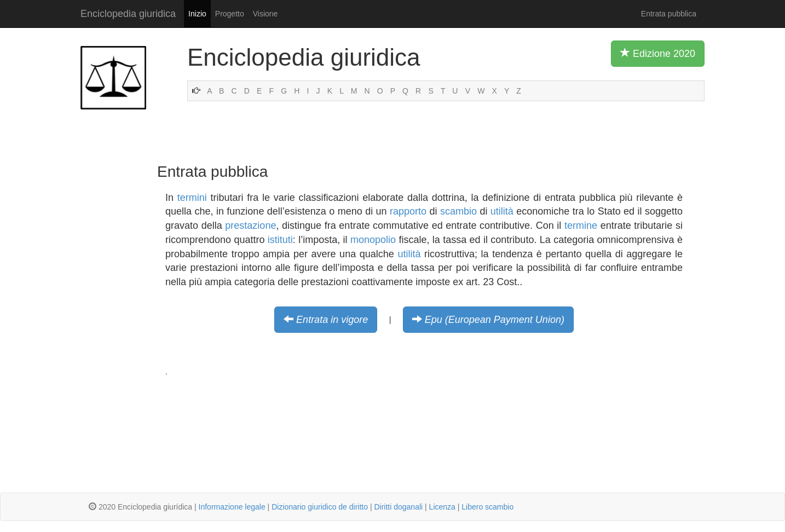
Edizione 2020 (658, 53)
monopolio (373, 240)
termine (581, 225)
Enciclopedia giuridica (128, 14)
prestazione (250, 225)
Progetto (230, 14)
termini (192, 198)
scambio (458, 211)
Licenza (442, 507)
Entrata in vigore (332, 320)
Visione (265, 14)
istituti (280, 240)
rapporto (408, 211)
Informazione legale (232, 507)
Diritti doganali (398, 507)
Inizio (197, 14)
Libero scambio (487, 507)
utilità (502, 211)
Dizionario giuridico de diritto (320, 507)
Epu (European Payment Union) (495, 320)
